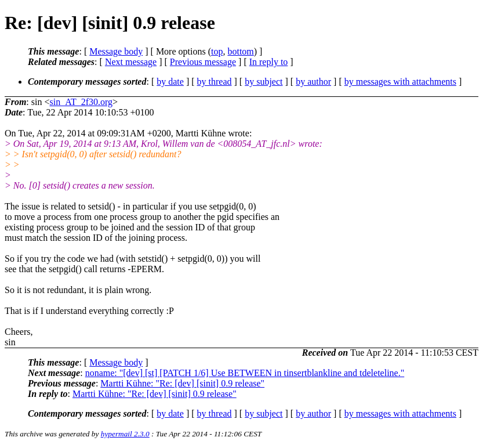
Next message (131, 62)
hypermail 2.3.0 (125, 434)
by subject (264, 82)
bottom (240, 51)
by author (313, 82)
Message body (116, 51)
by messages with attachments (400, 82)
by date (170, 82)
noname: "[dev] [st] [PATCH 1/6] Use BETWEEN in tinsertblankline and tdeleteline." (245, 373)
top (217, 51)
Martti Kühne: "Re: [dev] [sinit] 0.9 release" (182, 383)
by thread (215, 82)
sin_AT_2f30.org (81, 102)
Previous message (203, 62)
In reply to (269, 62)
